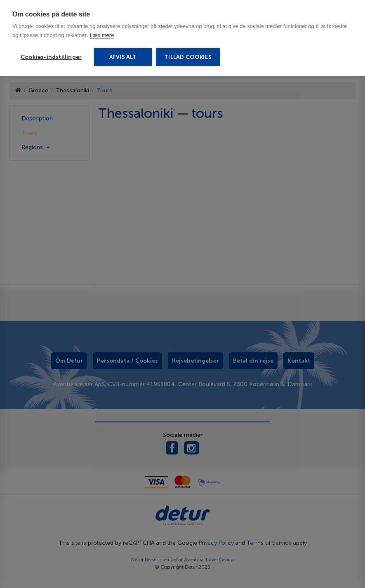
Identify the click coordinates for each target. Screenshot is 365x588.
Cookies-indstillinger (51, 57)
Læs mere (102, 35)
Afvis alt (123, 57)
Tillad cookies (188, 57)
